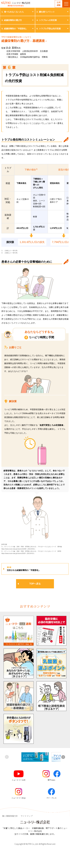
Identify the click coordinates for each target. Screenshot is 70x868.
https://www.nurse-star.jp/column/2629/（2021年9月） (18, 553)
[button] (63, 757)
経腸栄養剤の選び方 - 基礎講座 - (24, 41)
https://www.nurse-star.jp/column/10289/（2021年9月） (19, 549)
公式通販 (59, 4)
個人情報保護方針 (10, 816)
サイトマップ (27, 816)
